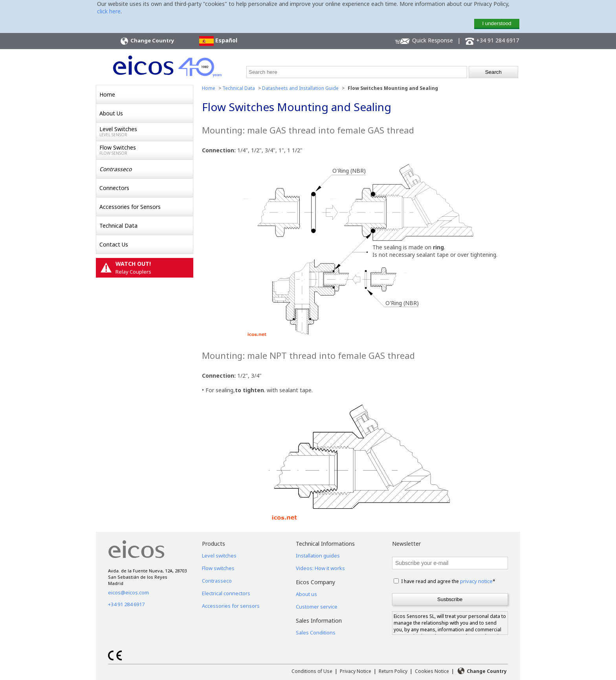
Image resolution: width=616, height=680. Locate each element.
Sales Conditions (316, 632)
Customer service (317, 607)
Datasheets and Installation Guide (300, 88)
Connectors (114, 188)
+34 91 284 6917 (492, 41)
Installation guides (318, 556)
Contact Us (114, 244)
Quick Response (424, 41)
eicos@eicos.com (128, 592)
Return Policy (393, 671)
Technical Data (118, 226)
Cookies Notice (432, 671)
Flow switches (218, 568)
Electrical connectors (226, 593)
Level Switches (146, 132)
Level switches (219, 556)
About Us (111, 113)
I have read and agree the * (448, 581)
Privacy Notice (356, 671)
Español (218, 41)
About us (306, 594)
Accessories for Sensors (130, 207)
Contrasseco (217, 581)
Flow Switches (146, 150)
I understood (497, 23)
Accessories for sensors (231, 606)
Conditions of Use (312, 671)
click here (109, 11)
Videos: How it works (320, 568)
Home (107, 94)
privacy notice (476, 581)
